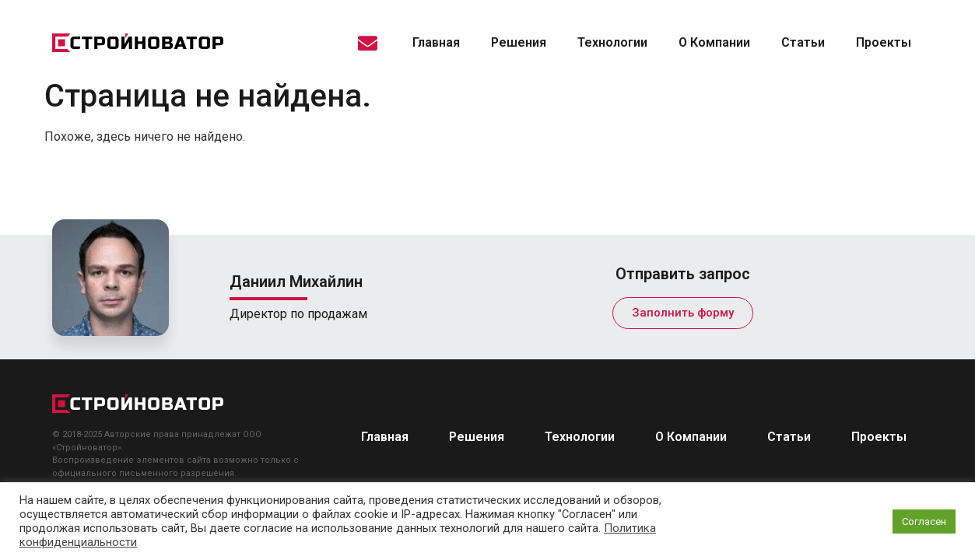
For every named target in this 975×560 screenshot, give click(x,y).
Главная (436, 42)
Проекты (884, 42)
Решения (519, 42)
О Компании (714, 42)
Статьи (803, 42)
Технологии (612, 42)
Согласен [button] (924, 521)
